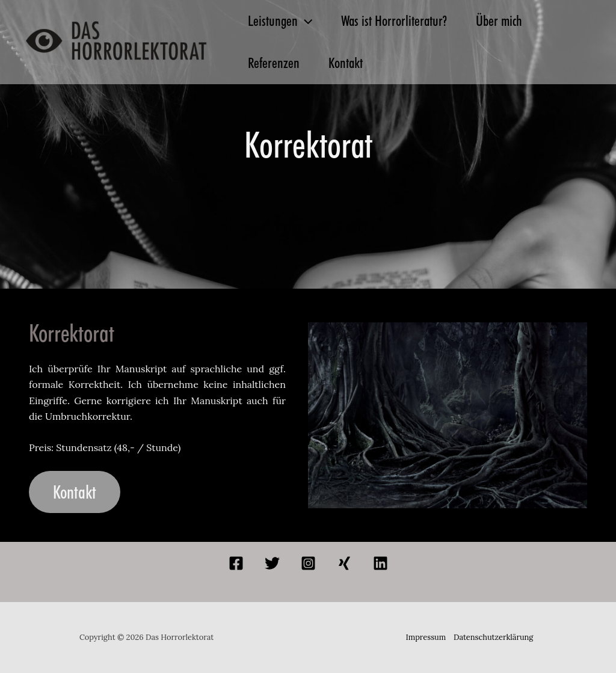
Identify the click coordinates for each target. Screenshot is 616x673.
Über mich (499, 21)
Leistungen (280, 21)
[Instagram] (308, 563)
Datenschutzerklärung (494, 637)
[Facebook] (236, 563)
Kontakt (346, 63)
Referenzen (274, 63)
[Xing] (344, 563)
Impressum (426, 637)
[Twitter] (272, 563)
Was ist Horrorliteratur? (394, 21)
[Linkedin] (380, 563)
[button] (305, 21)
